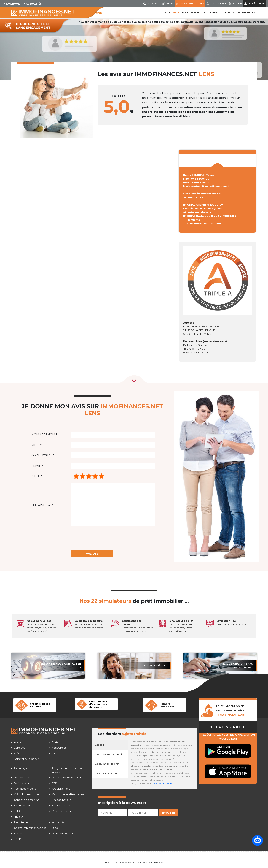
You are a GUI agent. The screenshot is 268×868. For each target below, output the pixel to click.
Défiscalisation (23, 783)
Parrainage (21, 768)
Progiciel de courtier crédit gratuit (68, 770)
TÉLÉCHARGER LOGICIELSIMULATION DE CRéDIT (231, 711)
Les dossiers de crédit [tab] (109, 754)
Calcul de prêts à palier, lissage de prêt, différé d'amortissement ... (182, 626)
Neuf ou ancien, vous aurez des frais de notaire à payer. (89, 624)
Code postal (43, 455)
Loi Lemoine (21, 777)
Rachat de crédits (25, 789)
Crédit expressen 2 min (40, 705)
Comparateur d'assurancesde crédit (98, 704)
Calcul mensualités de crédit (70, 794)
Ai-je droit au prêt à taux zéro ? (232, 624)
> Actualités (33, 4)
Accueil (19, 742)
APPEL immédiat (155, 666)
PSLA (17, 811)
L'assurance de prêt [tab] (107, 764)
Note (37, 476)
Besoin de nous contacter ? (61, 666)
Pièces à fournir (62, 811)
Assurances (59, 748)
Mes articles (246, 12)
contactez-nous (163, 784)
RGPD (18, 839)
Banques (20, 748)
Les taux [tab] (100, 745)
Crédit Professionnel (27, 794)
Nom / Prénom (44, 435)
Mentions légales (63, 833)
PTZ (54, 783)
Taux (167, 12)
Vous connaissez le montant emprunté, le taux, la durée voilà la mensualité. (42, 626)
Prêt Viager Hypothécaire (68, 777)
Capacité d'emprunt (26, 800)
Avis (176, 12)
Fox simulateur (61, 805)
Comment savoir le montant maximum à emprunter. (137, 626)
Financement (22, 805)
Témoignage (42, 505)
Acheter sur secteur (26, 759)
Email (37, 466)
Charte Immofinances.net (30, 828)
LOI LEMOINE (212, 12)
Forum (18, 833)
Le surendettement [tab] (107, 773)
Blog (55, 828)
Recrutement (191, 12)
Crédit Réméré (61, 789)
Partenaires (59, 742)
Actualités (58, 822)
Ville (36, 445)
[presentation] (102, 538)
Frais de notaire (62, 800)
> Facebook (12, 4)
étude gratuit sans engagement (238, 666)
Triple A (229, 12)
